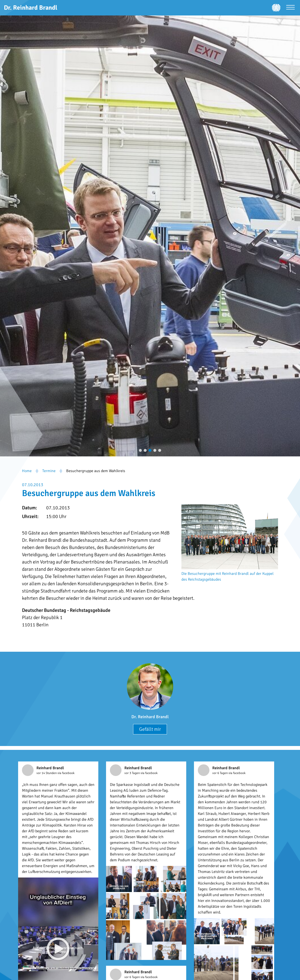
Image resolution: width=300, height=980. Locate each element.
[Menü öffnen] (290, 8)
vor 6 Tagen (220, 773)
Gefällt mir (150, 729)
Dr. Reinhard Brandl (150, 717)
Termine (49, 471)
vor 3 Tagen (132, 773)
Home (27, 471)
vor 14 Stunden (47, 773)
